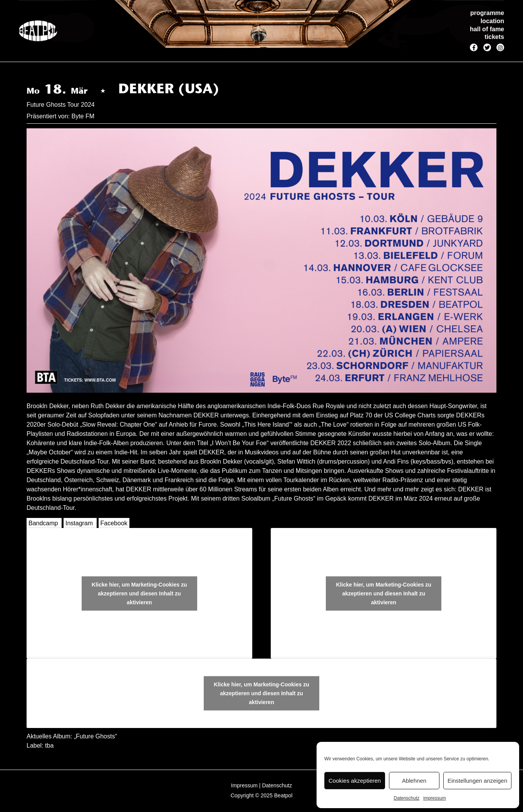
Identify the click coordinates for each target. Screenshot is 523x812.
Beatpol (283, 795)
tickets (494, 37)
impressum (435, 798)
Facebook (114, 523)
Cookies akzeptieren (355, 781)
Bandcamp (43, 523)
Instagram (79, 523)
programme (487, 13)
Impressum (244, 785)
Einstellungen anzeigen (477, 781)
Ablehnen (414, 781)
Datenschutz (406, 798)
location (492, 21)
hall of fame (487, 29)
